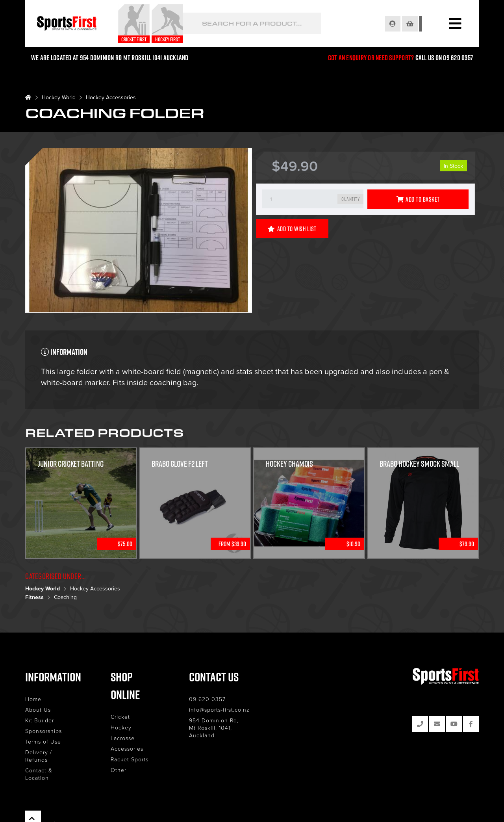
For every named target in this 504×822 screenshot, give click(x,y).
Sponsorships (44, 731)
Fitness (34, 597)
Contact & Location (52, 763)
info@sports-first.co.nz (225, 710)
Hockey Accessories (111, 97)
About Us (38, 710)
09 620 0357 (213, 699)
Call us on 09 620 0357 (444, 58)
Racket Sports (132, 741)
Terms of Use (43, 741)
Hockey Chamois (290, 464)
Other (121, 752)
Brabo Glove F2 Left (180, 464)
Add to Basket (418, 199)
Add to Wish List (292, 229)
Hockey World (59, 97)
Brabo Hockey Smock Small (420, 464)
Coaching (65, 597)
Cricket (123, 699)
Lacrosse (125, 720)
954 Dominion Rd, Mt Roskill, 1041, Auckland (230, 724)
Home (33, 699)
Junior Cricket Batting (71, 464)
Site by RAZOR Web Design (450, 808)
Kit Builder (40, 720)
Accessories (130, 731)
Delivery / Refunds (51, 752)
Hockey (124, 710)
